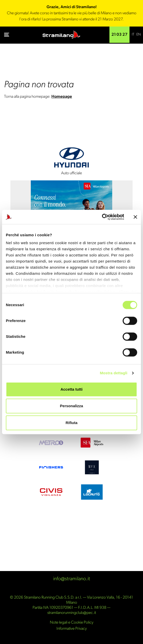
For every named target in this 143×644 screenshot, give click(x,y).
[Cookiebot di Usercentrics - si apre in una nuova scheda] (102, 217)
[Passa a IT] (133, 35)
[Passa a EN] (139, 35)
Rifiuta (72, 423)
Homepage (62, 97)
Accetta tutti (72, 389)
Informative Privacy (72, 629)
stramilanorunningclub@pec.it (72, 613)
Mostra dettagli (113, 373)
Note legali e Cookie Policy (72, 623)
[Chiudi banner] (135, 217)
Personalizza (72, 406)
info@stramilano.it (72, 579)
